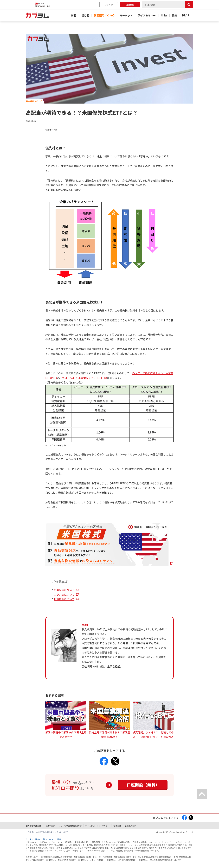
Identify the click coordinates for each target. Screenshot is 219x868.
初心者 (85, 15)
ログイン (109, 5)
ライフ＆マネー (147, 15)
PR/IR (186, 15)
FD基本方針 (50, 826)
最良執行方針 (131, 826)
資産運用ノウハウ (104, 15)
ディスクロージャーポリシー (98, 826)
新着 (74, 15)
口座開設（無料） (143, 785)
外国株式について (64, 590)
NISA (164, 15)
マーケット (126, 15)
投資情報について (64, 599)
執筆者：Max (51, 130)
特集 (175, 15)
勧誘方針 (117, 826)
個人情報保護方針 (33, 826)
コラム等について (64, 594)
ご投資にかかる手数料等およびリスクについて (48, 832)
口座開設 (130, 5)
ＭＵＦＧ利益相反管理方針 (70, 826)
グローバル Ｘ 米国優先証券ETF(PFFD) (84, 378)
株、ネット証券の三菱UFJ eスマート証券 (43, 839)
